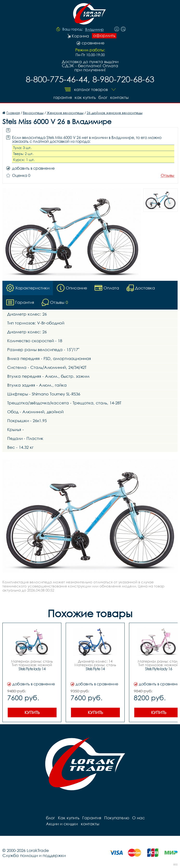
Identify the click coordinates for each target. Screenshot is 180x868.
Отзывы (167, 176)
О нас (138, 818)
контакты (119, 97)
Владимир (94, 30)
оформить (104, 36)
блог (103, 97)
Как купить (85, 97)
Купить (32, 712)
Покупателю (116, 818)
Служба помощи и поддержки (34, 855)
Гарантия (62, 97)
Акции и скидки (62, 824)
